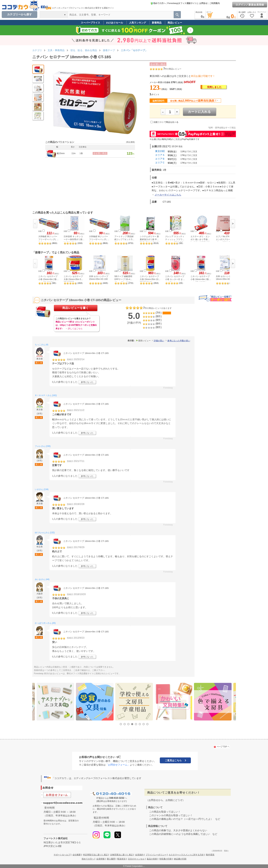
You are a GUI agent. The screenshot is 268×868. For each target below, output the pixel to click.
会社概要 (77, 855)
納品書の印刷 (180, 859)
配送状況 (121, 859)
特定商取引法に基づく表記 (95, 855)
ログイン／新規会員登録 (250, 5)
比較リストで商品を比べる (166, 122)
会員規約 (139, 855)
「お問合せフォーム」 (118, 765)
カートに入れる (199, 112)
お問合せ (203, 3)
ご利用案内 (215, 3)
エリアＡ (160, 155)
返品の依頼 (152, 859)
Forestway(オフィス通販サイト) (182, 3)
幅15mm (61, 153)
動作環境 (210, 855)
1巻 (81, 153)
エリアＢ (160, 159)
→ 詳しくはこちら (74, 329)
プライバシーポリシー (156, 855)
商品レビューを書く (75, 308)
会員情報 (100, 859)
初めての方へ (158, 3)
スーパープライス (90, 23)
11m (73, 153)
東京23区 (160, 151)
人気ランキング (138, 23)
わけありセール (115, 23)
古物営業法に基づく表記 (121, 855)
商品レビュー (175, 23)
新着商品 (157, 23)
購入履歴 (111, 859)
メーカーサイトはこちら (168, 195)
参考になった (87, 382)
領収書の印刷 (165, 859)
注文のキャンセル (136, 859)
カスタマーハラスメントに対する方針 (186, 855)
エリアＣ (160, 163)
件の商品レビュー (172, 69)
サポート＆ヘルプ (62, 855)
